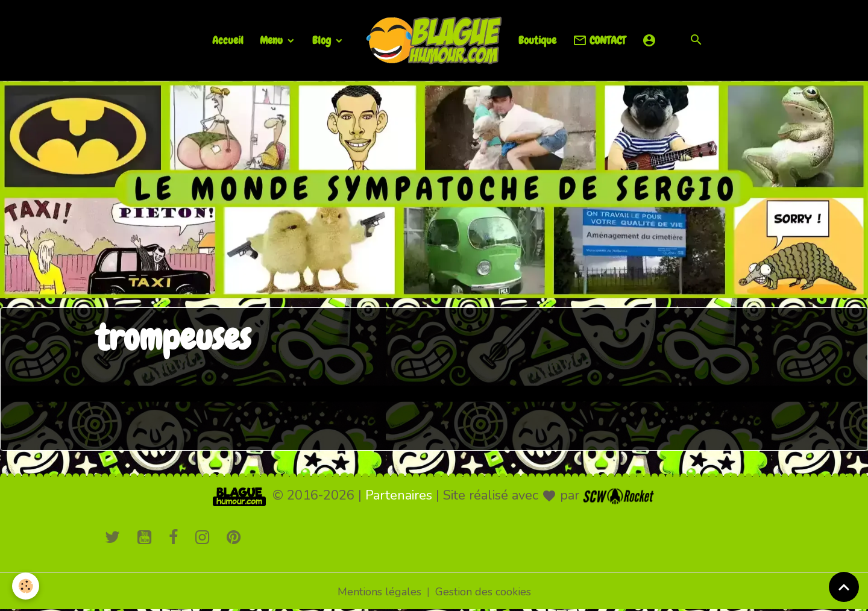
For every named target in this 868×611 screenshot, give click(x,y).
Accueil (228, 40)
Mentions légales (379, 592)
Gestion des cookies (483, 592)
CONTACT (599, 41)
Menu (272, 40)
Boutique (537, 40)
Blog (323, 40)
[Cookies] (26, 586)
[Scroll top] (844, 587)
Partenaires (399, 495)
